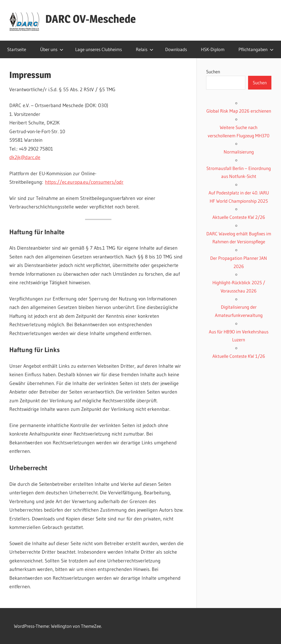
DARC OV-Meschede (91, 19)
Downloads (176, 49)
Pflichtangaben (256, 49)
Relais (145, 49)
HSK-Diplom (213, 49)
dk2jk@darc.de (25, 157)
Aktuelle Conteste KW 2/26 (239, 217)
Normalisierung (239, 152)
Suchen (213, 72)
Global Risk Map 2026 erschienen (239, 111)
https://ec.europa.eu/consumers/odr (84, 182)
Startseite (17, 49)
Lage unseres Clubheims (99, 49)
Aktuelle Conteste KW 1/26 (239, 356)
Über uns (52, 49)
